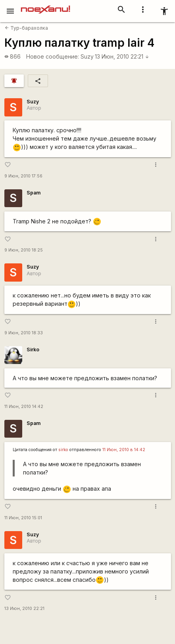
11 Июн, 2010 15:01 (23, 518)
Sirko (33, 350)
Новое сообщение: (53, 56)
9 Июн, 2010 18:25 (24, 250)
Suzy (87, 56)
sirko (63, 450)
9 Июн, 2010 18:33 (24, 333)
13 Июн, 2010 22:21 (122, 56)
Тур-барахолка (26, 28)
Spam (34, 193)
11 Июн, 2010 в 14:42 (124, 450)
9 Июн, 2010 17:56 (23, 176)
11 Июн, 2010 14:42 (24, 407)
